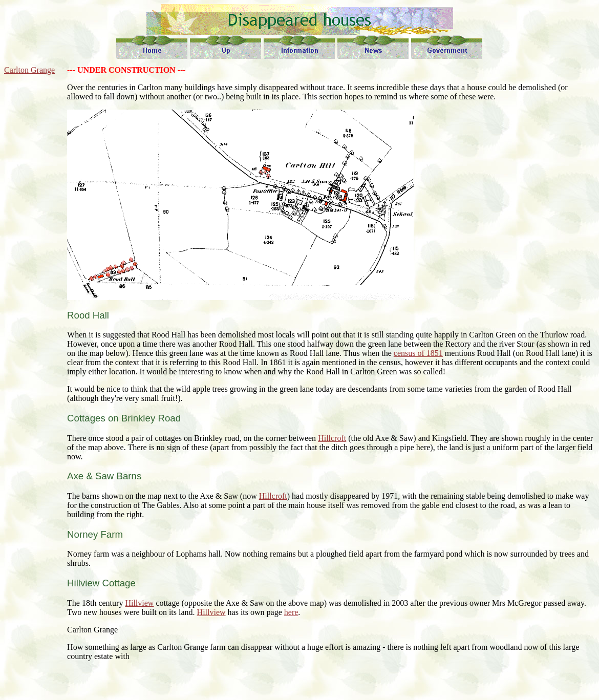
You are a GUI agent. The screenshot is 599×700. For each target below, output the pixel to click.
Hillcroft (332, 438)
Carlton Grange (29, 70)
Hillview (139, 603)
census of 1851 (418, 353)
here (291, 612)
